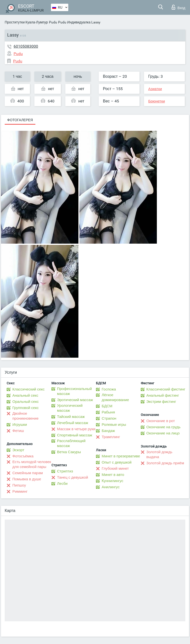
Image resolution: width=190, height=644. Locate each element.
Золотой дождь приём (165, 463)
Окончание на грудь (164, 427)
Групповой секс (25, 408)
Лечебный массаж (73, 423)
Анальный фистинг (163, 395)
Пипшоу (19, 485)
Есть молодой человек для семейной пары (32, 464)
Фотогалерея (20, 120)
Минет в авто (113, 475)
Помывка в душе (27, 479)
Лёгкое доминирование (115, 397)
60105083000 (26, 46)
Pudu (53, 22)
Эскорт (18, 450)
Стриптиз (65, 471)
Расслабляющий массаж (71, 443)
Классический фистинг (166, 389)
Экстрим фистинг (161, 402)
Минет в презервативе (121, 456)
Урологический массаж (70, 408)
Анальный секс (25, 395)
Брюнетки (156, 101)
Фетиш (18, 431)
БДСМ (107, 406)
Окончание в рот (161, 421)
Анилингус (111, 487)
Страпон (109, 418)
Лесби (62, 484)
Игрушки (20, 425)
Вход (178, 7)
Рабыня (108, 412)
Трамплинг (111, 437)
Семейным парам (28, 473)
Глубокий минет (115, 468)
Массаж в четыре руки (76, 429)
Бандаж (108, 431)
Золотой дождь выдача (159, 454)
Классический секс (28, 389)
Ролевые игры (114, 425)
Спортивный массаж (75, 435)
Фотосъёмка (23, 456)
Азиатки (155, 89)
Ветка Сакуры (69, 452)
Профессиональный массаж (75, 391)
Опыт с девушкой (117, 462)
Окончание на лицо (163, 433)
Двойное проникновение (25, 416)
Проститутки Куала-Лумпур (26, 22)
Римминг (20, 491)
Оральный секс (25, 402)
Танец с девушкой (73, 477)
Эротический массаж (75, 400)
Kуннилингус (112, 481)
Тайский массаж (71, 417)
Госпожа (109, 389)
